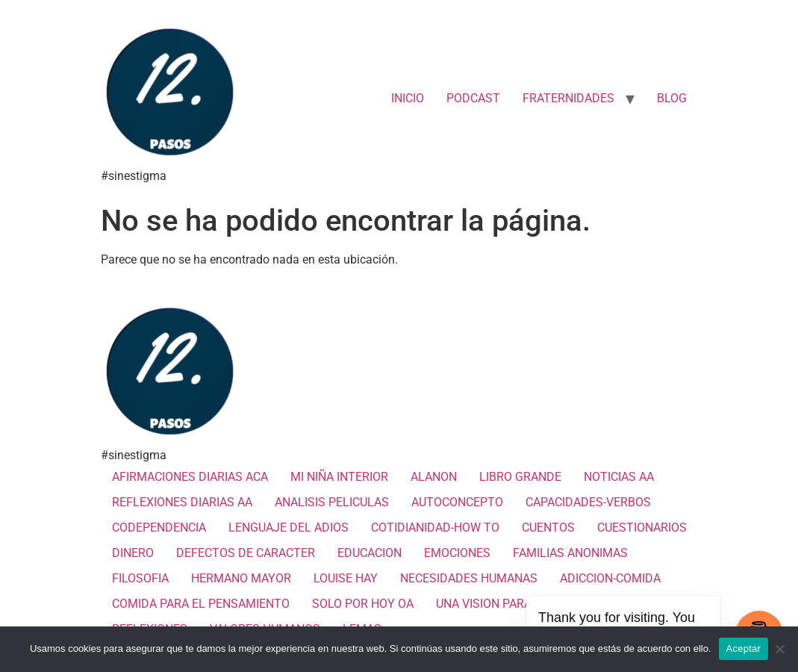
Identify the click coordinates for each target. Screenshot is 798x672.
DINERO (133, 553)
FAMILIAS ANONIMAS (570, 553)
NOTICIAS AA (619, 477)
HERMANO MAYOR (241, 578)
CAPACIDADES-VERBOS (588, 502)
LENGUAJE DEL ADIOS (289, 528)
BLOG (672, 98)
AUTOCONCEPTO (457, 502)
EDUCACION (370, 553)
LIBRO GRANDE (520, 477)
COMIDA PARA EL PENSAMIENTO (201, 604)
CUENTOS (548, 528)
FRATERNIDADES (568, 98)
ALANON (434, 477)
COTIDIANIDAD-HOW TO (435, 528)
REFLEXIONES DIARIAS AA (182, 502)
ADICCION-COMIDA (610, 578)
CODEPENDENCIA (159, 528)
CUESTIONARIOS (642, 528)
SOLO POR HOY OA (363, 604)
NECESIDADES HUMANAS (469, 578)
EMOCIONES (457, 553)
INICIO (408, 98)
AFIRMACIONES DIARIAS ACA (190, 477)
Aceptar (744, 648)
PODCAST (473, 98)
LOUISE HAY (346, 578)
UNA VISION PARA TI (490, 604)
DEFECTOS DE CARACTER (246, 553)
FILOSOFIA (140, 578)
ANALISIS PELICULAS (332, 502)
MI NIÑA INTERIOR (339, 477)
